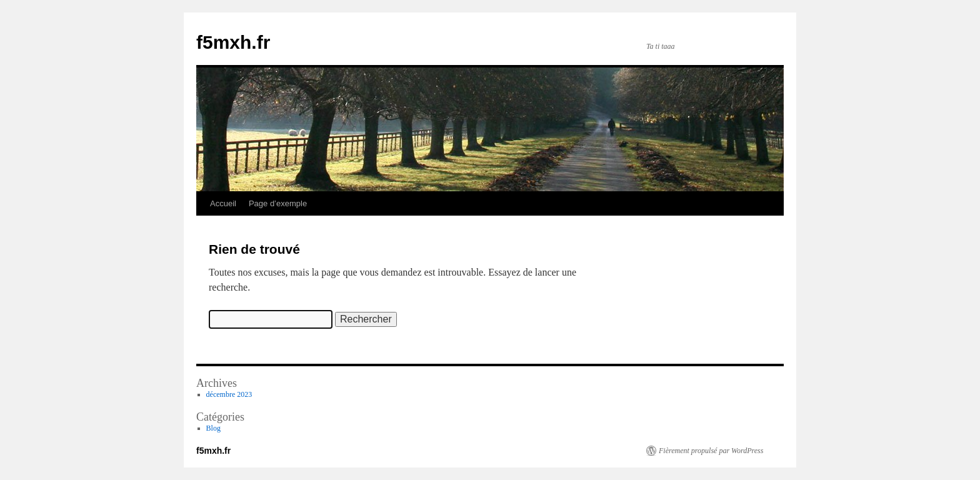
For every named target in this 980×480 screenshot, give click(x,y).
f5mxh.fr (233, 42)
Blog (213, 428)
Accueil (223, 203)
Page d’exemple (278, 203)
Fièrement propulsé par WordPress (711, 451)
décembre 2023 (229, 394)
